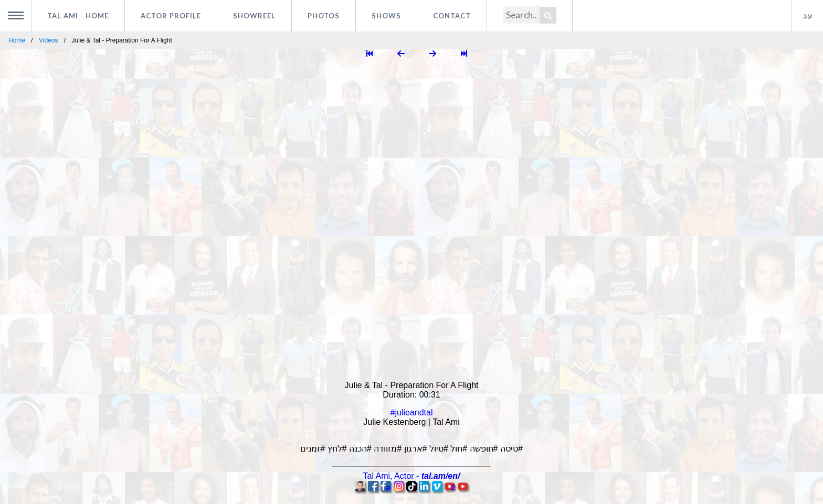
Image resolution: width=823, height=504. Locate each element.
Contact (452, 16)
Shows (386, 16)
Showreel (254, 16)
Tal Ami (78, 16)
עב (808, 16)
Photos (324, 16)
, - (412, 476)
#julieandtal (412, 412)
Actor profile (171, 16)
